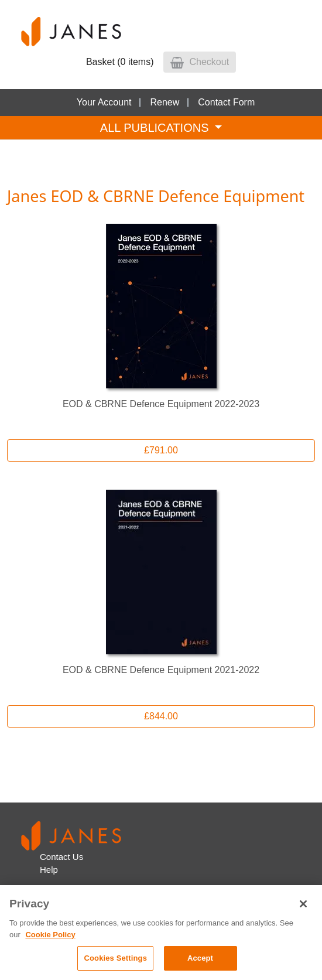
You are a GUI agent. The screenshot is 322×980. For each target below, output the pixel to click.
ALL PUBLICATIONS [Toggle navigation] (156, 128)
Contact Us (61, 857)
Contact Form (226, 102)
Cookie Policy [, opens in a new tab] (50, 935)
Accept (200, 958)
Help (49, 870)
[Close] (303, 904)
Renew (165, 102)
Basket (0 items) (120, 62)
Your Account (104, 102)
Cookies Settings (115, 958)
